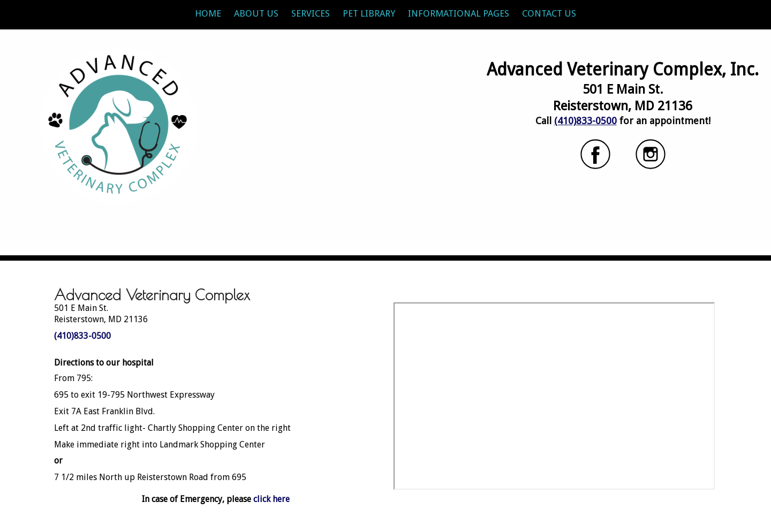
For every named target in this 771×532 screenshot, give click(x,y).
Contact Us (549, 13)
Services (311, 13)
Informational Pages (459, 13)
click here (271, 499)
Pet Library (369, 13)
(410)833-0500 (585, 121)
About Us (256, 13)
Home (208, 13)
